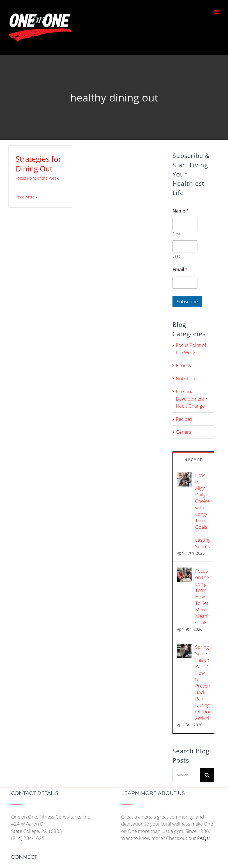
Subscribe (187, 301)
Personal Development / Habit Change (192, 399)
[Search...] (186, 775)
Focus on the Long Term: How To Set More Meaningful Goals (202, 597)
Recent (193, 459)
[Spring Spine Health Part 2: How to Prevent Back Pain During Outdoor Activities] (184, 647)
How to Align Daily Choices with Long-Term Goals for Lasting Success (202, 511)
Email (180, 270)
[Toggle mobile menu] (217, 12)
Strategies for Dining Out (39, 164)
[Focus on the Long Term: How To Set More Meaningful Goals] (184, 571)
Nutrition (186, 378)
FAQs (203, 838)
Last (176, 256)
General (184, 432)
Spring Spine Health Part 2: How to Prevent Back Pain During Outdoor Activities (202, 682)
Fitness (183, 365)
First (177, 234)
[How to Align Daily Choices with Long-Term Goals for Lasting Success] (184, 475)
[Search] (207, 775)
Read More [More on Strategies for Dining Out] (25, 197)
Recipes (184, 419)
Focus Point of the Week (37, 178)
